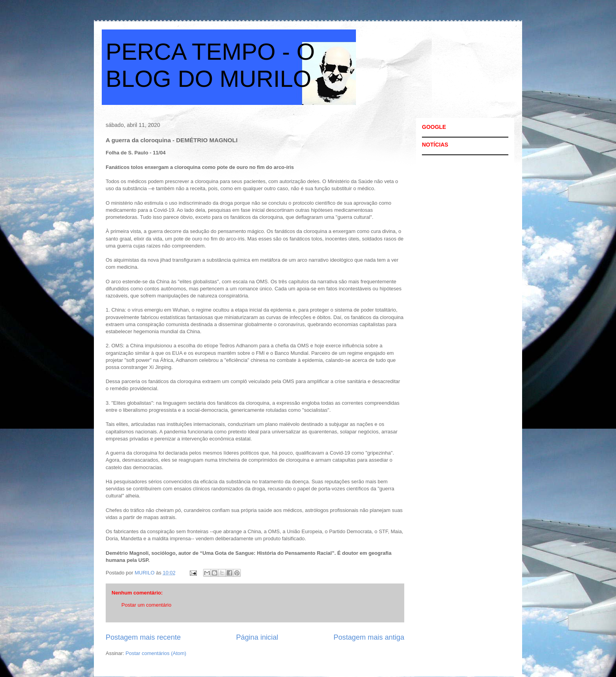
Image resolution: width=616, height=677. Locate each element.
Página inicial (257, 637)
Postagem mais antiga (369, 637)
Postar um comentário (146, 605)
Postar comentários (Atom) (156, 653)
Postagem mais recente (143, 637)
